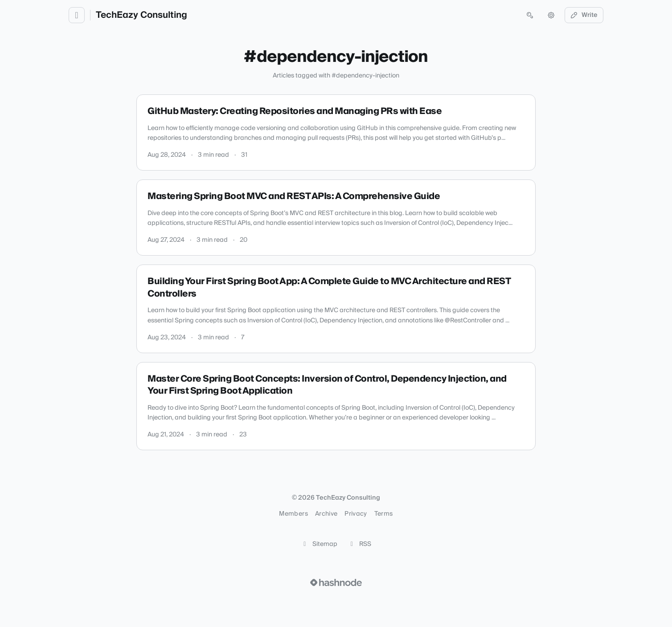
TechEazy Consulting (141, 15)
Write (584, 15)
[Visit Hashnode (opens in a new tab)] (336, 582)
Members (293, 514)
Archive (326, 514)
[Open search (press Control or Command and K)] (530, 15)
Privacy (356, 514)
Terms (384, 514)
